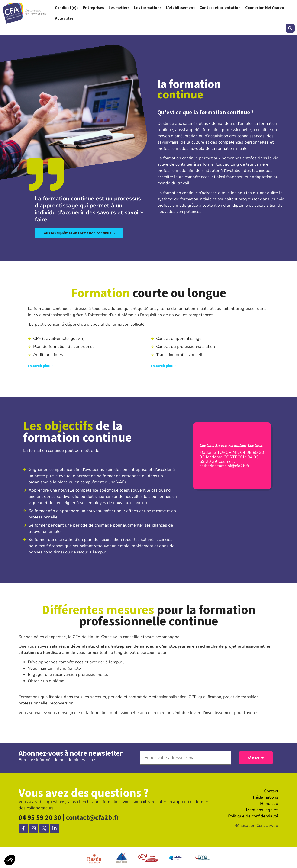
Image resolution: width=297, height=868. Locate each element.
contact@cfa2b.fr (93, 817)
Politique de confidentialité (253, 816)
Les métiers (119, 8)
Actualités (64, 18)
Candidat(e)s (67, 8)
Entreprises (94, 8)
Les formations (148, 8)
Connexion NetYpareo (265, 8)
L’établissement (181, 8)
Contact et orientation (220, 8)
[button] (290, 28)
